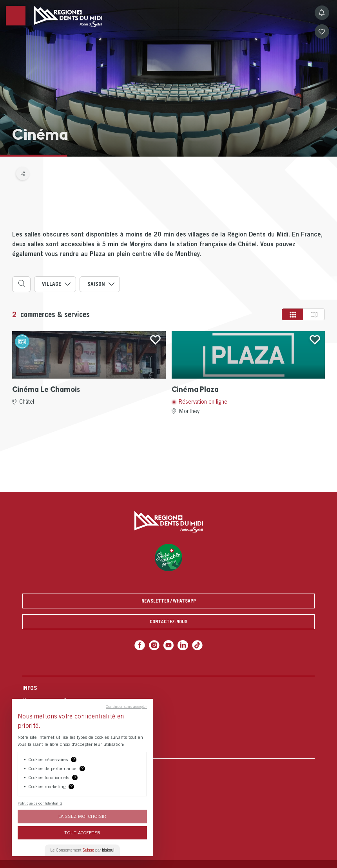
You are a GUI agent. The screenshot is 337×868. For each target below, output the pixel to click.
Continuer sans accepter (126, 706)
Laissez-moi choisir (82, 816)
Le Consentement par (82, 850)
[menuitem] (168, 717)
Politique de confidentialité (40, 803)
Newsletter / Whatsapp (169, 601)
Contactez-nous (168, 622)
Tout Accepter (82, 833)
